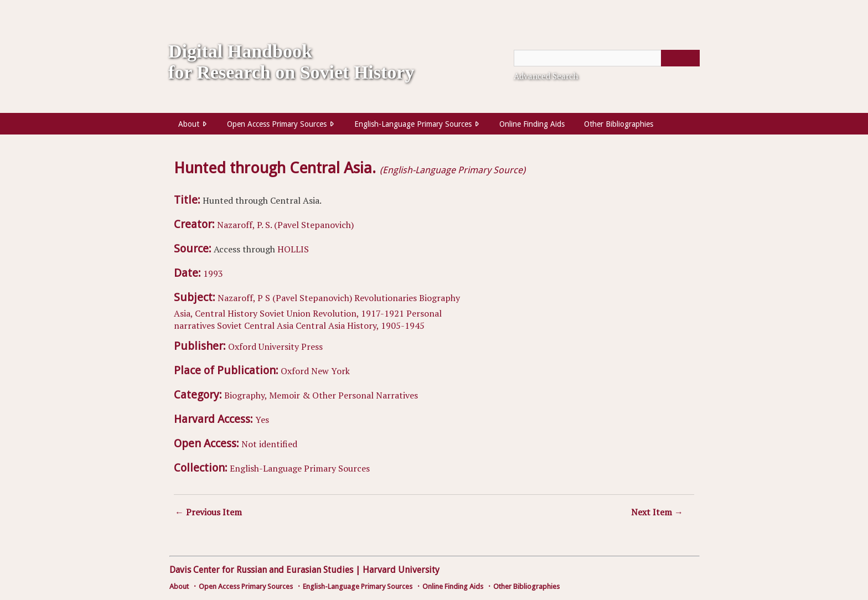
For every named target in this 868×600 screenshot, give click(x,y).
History (242, 313)
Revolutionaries (386, 298)
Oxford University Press (275, 346)
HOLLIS (293, 249)
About (189, 124)
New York (330, 371)
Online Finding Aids (532, 124)
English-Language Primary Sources (413, 124)
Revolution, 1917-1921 (358, 313)
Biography (440, 298)
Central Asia (320, 325)
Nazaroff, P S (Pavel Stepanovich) (285, 298)
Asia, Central (200, 313)
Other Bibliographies (619, 124)
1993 (213, 273)
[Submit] (680, 58)
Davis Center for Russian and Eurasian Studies (261, 570)
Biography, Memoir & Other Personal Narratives (321, 395)
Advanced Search (546, 76)
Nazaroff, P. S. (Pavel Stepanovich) (285, 225)
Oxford (295, 371)
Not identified (269, 444)
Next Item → (657, 512)
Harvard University (401, 570)
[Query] (607, 58)
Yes (262, 420)
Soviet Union (285, 313)
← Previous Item (208, 512)
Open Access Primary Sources (277, 124)
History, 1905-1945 (386, 325)
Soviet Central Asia (255, 325)
